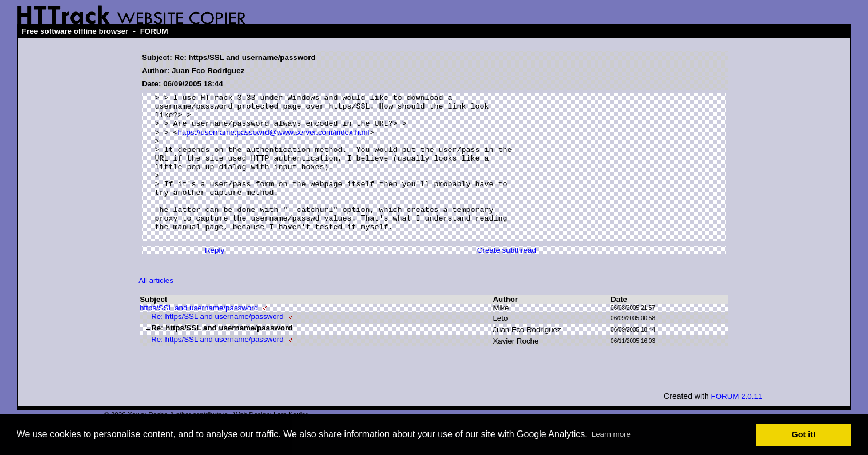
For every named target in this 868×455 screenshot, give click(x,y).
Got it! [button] (804, 434)
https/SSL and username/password (199, 336)
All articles (156, 309)
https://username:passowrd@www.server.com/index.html (274, 140)
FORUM (154, 31)
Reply (215, 279)
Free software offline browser (75, 31)
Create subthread (507, 279)
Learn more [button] (611, 434)
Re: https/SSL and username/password (217, 345)
